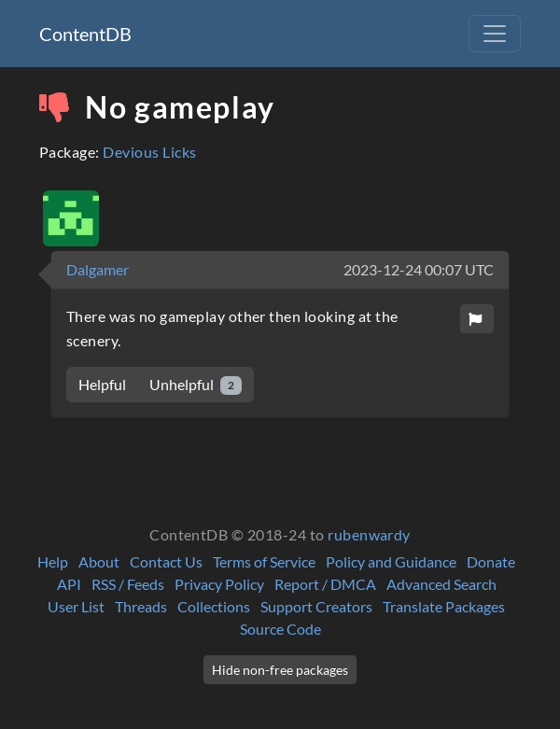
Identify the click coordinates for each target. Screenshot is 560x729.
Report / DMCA (325, 584)
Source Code (280, 629)
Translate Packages (444, 606)
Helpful (102, 384)
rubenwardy (369, 534)
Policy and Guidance (391, 561)
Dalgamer (98, 269)
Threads (141, 606)
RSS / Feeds (128, 584)
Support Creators (316, 606)
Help (53, 561)
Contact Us (166, 561)
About (99, 561)
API (69, 584)
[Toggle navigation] (495, 34)
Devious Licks (149, 152)
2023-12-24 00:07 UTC (419, 269)
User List (76, 606)
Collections (214, 606)
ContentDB (85, 34)
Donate (491, 561)
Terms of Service (264, 561)
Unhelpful (196, 385)
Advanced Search (441, 584)
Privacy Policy (219, 584)
